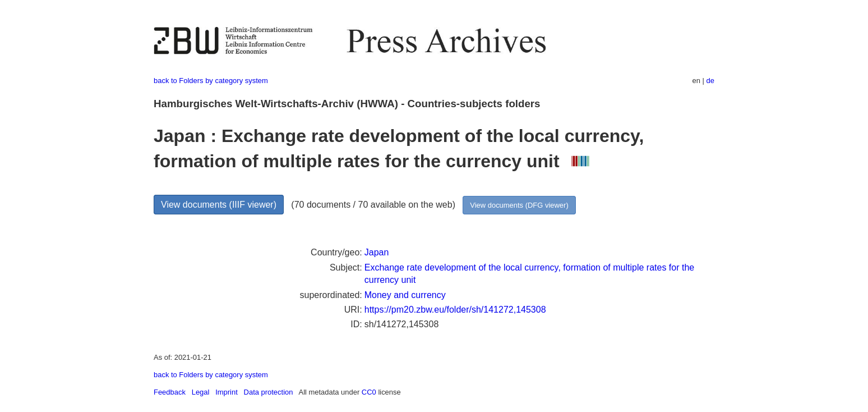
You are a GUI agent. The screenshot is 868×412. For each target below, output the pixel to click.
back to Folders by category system (211, 81)
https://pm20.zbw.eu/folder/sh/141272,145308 (455, 310)
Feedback (170, 392)
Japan (377, 252)
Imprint (227, 392)
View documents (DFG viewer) (519, 205)
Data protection (269, 392)
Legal (201, 392)
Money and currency (405, 295)
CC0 (369, 392)
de (710, 81)
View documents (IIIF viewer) (219, 205)
